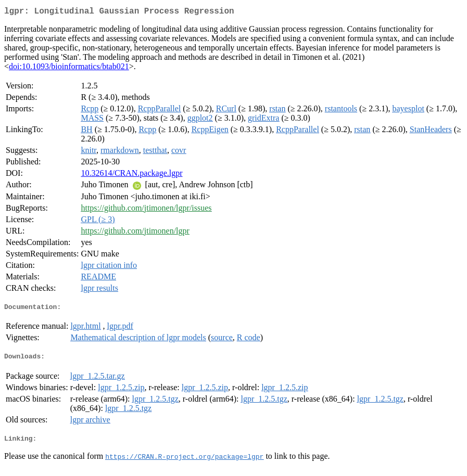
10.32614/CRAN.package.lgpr (131, 175)
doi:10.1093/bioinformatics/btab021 (69, 68)
